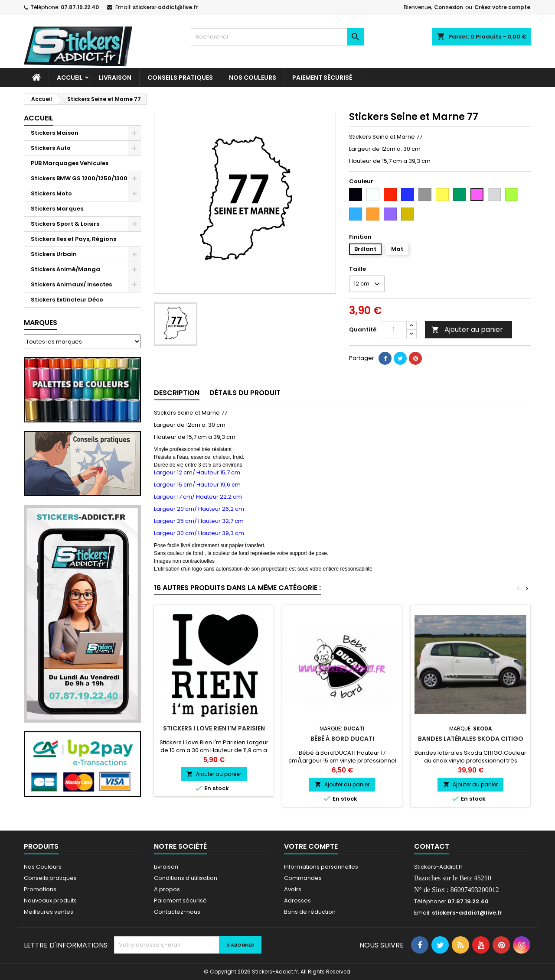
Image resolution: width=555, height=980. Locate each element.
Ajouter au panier (467, 329)
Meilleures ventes (49, 912)
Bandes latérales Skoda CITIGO (471, 739)
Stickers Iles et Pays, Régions (73, 239)
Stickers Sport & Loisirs (65, 224)
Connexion (449, 7)
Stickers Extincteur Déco (67, 300)
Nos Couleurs (253, 78)
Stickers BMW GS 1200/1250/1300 (79, 178)
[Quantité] (394, 330)
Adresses (297, 900)
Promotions (40, 889)
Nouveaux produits (50, 900)
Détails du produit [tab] (245, 393)
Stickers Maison (55, 133)
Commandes (303, 878)
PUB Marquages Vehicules (70, 163)
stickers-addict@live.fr (165, 7)
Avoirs (293, 889)
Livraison (115, 78)
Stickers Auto (51, 148)
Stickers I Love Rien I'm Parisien (214, 728)
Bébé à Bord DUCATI (342, 739)
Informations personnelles (321, 867)
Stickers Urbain (54, 254)
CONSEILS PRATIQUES (180, 78)
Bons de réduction (310, 912)
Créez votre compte (502, 7)
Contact (432, 846)
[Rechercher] (277, 37)
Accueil (70, 78)
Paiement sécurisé (322, 78)
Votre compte (311, 846)
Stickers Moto (51, 193)
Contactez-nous (177, 912)
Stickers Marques (57, 209)
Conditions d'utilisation (186, 878)
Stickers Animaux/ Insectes (71, 284)
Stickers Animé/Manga (65, 269)
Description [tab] (177, 393)
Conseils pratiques (50, 878)
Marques (41, 323)
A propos (167, 889)
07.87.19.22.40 (80, 7)
